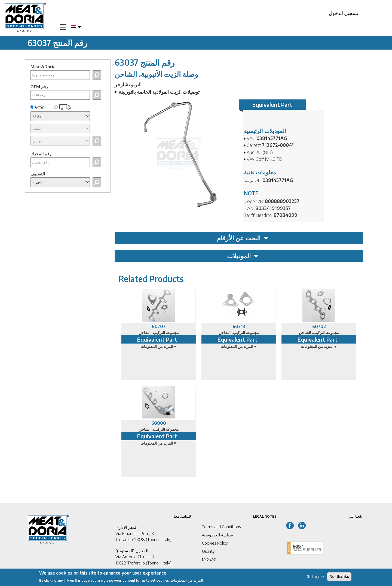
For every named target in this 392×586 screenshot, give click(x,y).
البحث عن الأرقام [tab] (243, 238)
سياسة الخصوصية (218, 535)
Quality (208, 551)
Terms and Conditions (221, 527)
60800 (159, 423)
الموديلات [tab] (243, 256)
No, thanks (339, 578)
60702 (319, 326)
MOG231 (209, 559)
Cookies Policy (215, 543)
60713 (239, 326)
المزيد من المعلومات (187, 582)
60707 (159, 326)
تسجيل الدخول (344, 13)
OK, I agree (315, 578)
